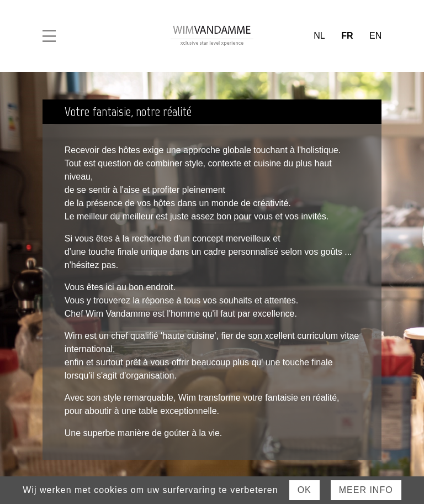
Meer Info (366, 490)
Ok (304, 490)
